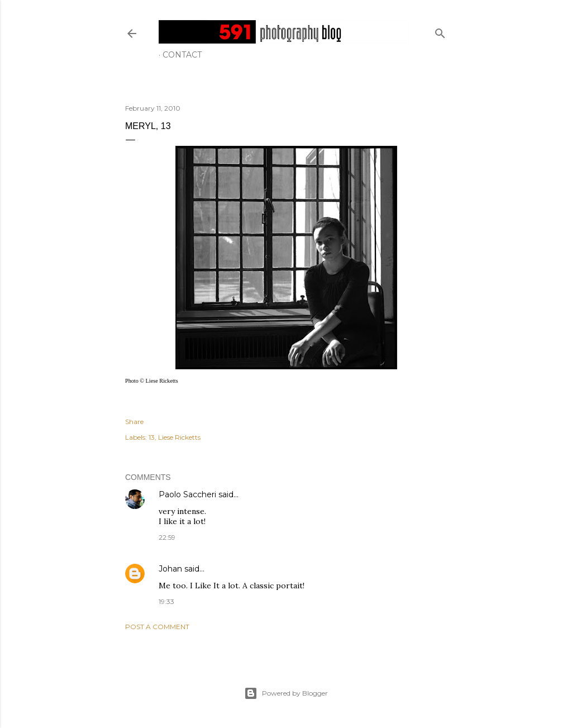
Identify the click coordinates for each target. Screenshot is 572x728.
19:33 (166, 601)
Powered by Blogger (286, 693)
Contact (182, 55)
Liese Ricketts (179, 437)
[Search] (440, 31)
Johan (170, 569)
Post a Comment (157, 627)
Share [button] (134, 422)
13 (152, 437)
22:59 (167, 537)
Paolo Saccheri (187, 494)
